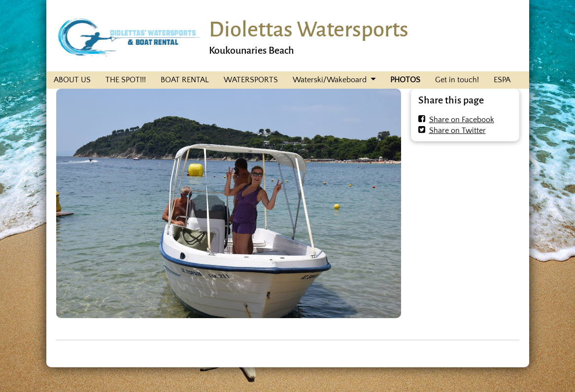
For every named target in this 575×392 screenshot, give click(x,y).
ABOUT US (72, 80)
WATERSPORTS (251, 80)
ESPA (502, 80)
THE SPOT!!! (126, 80)
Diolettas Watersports (309, 29)
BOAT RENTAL (185, 80)
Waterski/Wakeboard (330, 80)
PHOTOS (405, 80)
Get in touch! (457, 80)
